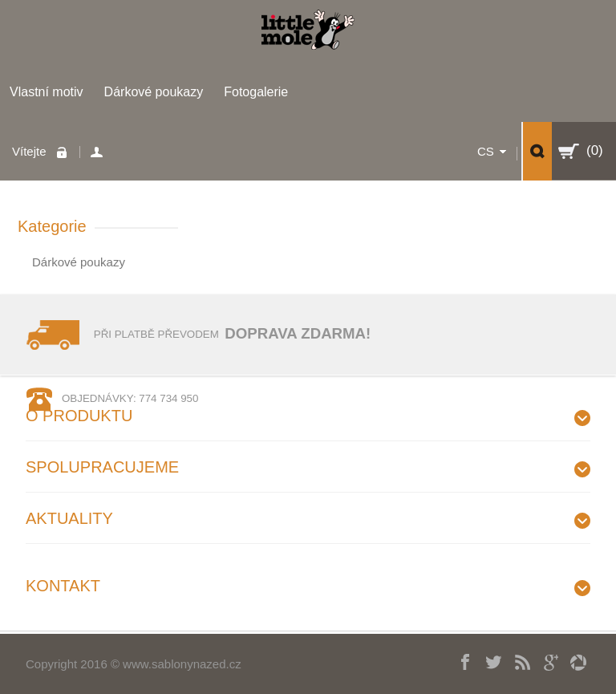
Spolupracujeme (102, 467)
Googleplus (544, 660)
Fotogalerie (256, 92)
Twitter (488, 660)
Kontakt (63, 586)
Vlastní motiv (47, 92)
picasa (572, 660)
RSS (516, 660)
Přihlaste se (66, 152)
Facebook (460, 660)
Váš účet (99, 152)
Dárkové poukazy (154, 92)
